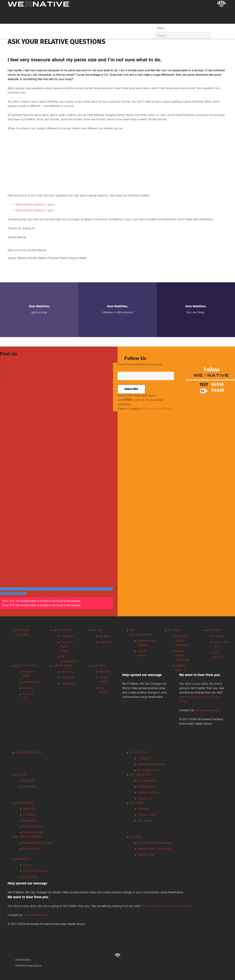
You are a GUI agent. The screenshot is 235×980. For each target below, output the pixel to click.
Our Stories (30, 877)
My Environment (148, 771)
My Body (105, 637)
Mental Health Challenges (183, 656)
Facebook (14, 360)
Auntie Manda (37, 251)
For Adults (68, 678)
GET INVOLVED (26, 666)
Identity (22, 258)
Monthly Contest (148, 793)
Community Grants (35, 871)
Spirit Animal (39, 313)
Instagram (14, 378)
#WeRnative (23, 960)
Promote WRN (147, 781)
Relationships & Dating (38, 843)
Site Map (105, 672)
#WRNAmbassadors (28, 966)
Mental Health (37, 258)
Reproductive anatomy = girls (34, 211)
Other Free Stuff (33, 833)
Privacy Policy (146, 815)
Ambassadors (32, 682)
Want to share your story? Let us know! (167, 906)
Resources (68, 684)
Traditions (67, 637)
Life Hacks (106, 643)
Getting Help (146, 855)
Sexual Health (78, 258)
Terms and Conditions (157, 409)
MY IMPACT (214, 631)
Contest (28, 688)
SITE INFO (98, 666)
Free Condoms (32, 827)
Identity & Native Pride (67, 647)
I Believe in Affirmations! (117, 313)
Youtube (13, 372)
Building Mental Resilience (182, 641)
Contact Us (145, 799)
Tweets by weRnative (13, 458)
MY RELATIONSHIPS (29, 837)
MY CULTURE (62, 631)
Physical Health (58, 258)
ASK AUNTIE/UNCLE (29, 753)
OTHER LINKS (63, 666)
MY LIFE (97, 631)
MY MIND (174, 631)
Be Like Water (196, 313)
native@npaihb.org (207, 711)
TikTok (12, 384)
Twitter (12, 366)
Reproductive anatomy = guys (35, 205)
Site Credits (145, 821)
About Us (67, 672)
